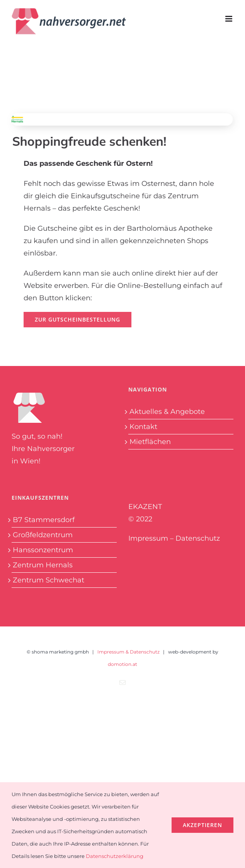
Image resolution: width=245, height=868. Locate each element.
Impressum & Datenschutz (128, 652)
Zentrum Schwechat (48, 580)
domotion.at (122, 664)
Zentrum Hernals (43, 565)
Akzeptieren (202, 825)
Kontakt (143, 427)
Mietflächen (150, 442)
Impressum (148, 538)
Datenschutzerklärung (115, 856)
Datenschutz (198, 538)
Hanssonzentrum (43, 550)
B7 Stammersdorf (44, 520)
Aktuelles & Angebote (167, 412)
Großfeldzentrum (43, 535)
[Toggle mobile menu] (229, 19)
